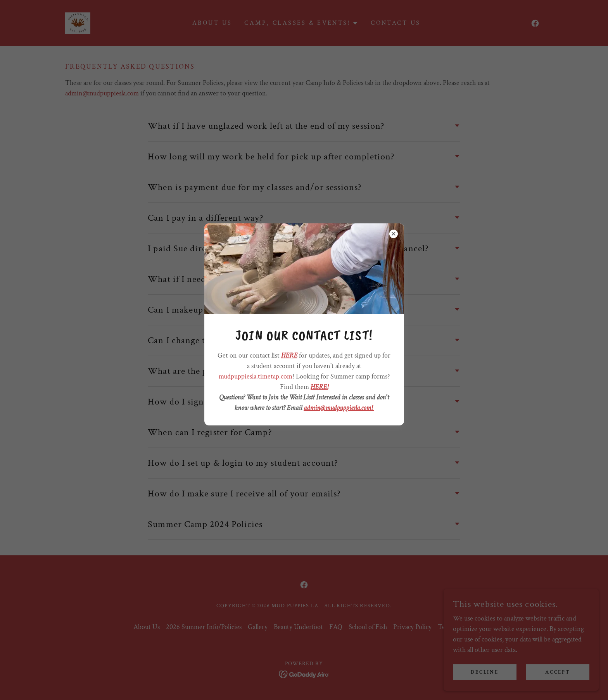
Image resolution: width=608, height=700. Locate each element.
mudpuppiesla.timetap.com (256, 376)
